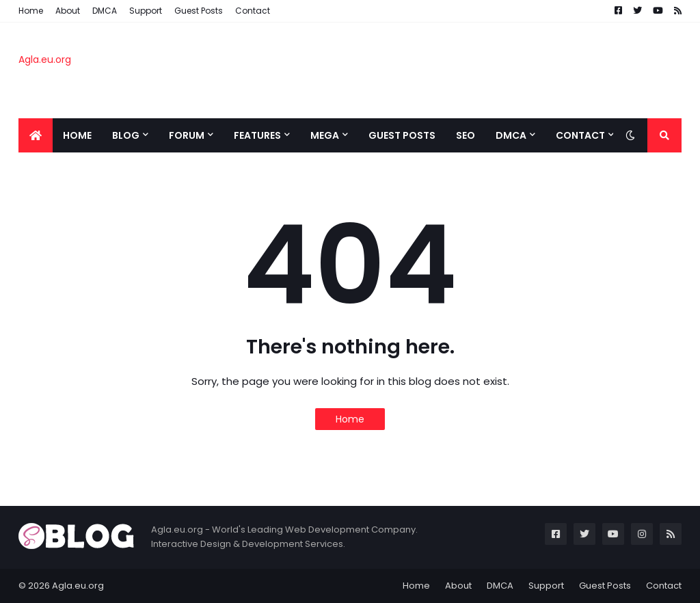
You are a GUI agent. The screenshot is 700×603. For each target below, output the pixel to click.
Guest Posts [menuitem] (402, 135)
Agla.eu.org (45, 59)
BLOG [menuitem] (126, 135)
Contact (253, 11)
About (68, 11)
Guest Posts (199, 11)
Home (31, 11)
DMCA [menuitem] (511, 135)
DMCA (105, 11)
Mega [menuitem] (325, 135)
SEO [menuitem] (466, 135)
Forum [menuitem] (187, 135)
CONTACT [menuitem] (580, 135)
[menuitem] (36, 135)
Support (146, 11)
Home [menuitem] (77, 135)
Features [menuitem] (257, 135)
